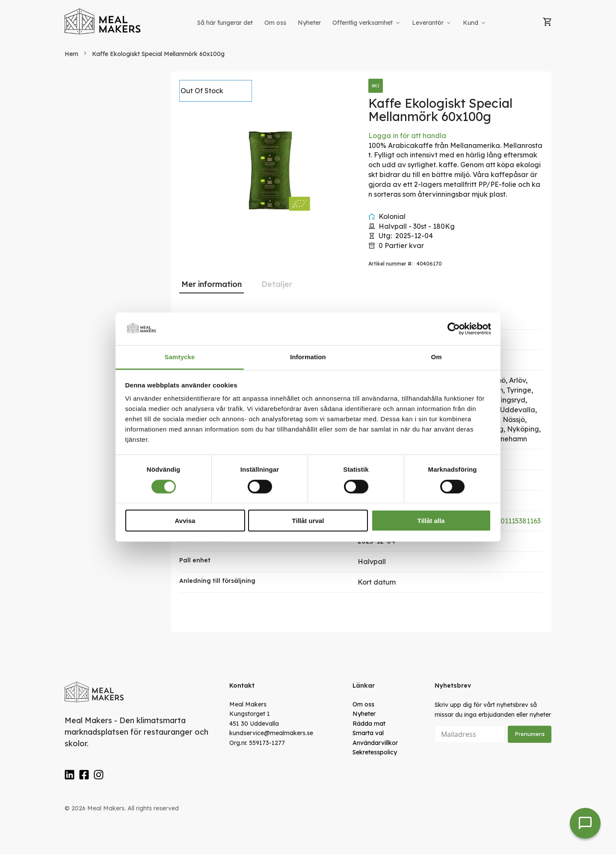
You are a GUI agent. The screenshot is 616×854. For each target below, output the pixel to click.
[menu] (342, 23)
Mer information (212, 284)
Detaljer (277, 284)
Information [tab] (308, 357)
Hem (71, 54)
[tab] (212, 284)
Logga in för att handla (407, 136)
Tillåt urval (308, 521)
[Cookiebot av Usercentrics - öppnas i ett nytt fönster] (454, 329)
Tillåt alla (431, 521)
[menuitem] (225, 23)
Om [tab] (436, 357)
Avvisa (185, 521)
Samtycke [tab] (180, 357)
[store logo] (103, 21)
